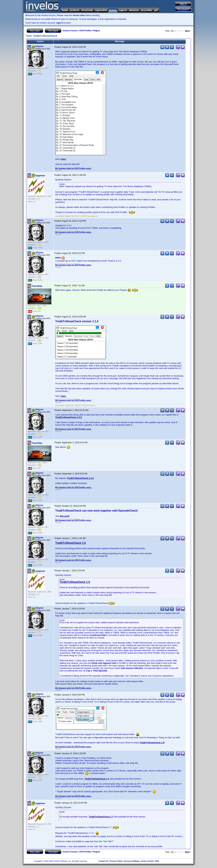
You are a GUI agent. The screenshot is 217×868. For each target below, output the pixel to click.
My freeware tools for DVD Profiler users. (73, 168)
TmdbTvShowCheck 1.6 (152, 743)
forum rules (79, 15)
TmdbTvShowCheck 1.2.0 (69, 417)
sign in (60, 23)
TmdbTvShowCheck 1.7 (97, 779)
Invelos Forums (70, 31)
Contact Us (103, 861)
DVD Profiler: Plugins (90, 31)
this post (64, 516)
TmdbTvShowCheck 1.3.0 (80, 478)
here (63, 159)
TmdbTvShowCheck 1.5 (71, 543)
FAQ (157, 861)
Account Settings (132, 861)
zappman (40, 176)
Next (188, 31)
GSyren (39, 46)
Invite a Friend (147, 861)
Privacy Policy (116, 861)
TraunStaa (37, 286)
